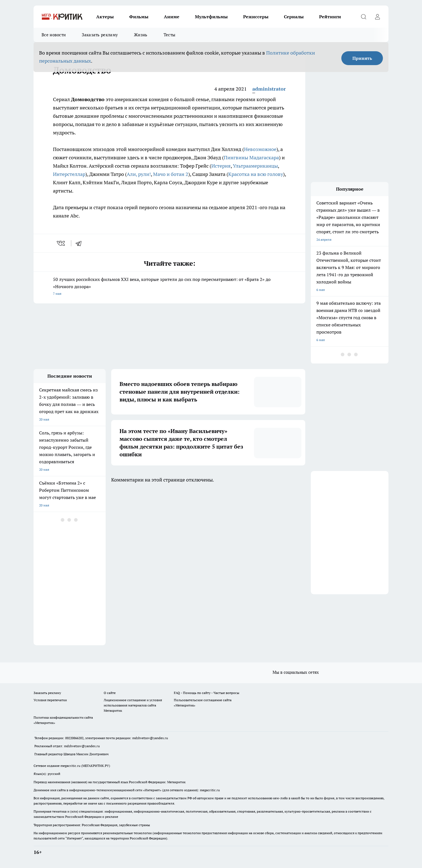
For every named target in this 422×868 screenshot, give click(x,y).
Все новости (54, 35)
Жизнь (141, 35)
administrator (269, 89)
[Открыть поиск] (363, 17)
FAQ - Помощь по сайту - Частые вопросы (207, 693)
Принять (362, 58)
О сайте (110, 693)
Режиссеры (256, 17)
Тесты (170, 35)
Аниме (172, 17)
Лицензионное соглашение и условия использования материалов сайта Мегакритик (133, 705)
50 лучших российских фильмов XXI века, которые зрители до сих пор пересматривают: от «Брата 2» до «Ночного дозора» (169, 287)
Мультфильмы (211, 17)
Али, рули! (139, 174)
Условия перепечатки (50, 700)
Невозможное (260, 149)
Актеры (105, 17)
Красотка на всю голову (256, 174)
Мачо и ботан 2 (171, 174)
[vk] (61, 243)
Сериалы (294, 17)
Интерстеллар (69, 174)
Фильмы (139, 17)
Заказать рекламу (100, 35)
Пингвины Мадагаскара (251, 158)
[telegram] (80, 243)
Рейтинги (330, 17)
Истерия (221, 166)
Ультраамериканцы (255, 166)
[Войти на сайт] (377, 17)
